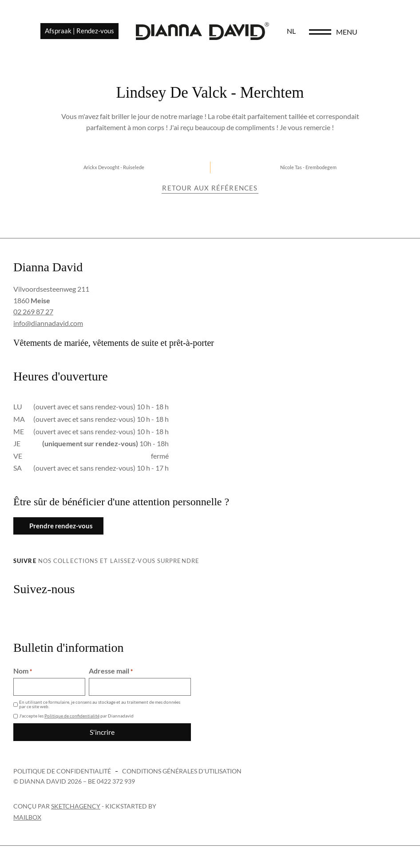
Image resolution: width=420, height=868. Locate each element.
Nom (23, 671)
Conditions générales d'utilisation (182, 771)
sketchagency (76, 806)
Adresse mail (111, 671)
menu (374, 32)
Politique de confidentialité (72, 716)
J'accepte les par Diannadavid (76, 716)
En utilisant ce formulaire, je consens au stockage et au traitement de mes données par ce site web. (100, 704)
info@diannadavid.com (48, 323)
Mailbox (27, 817)
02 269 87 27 (33, 311)
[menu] (347, 32)
